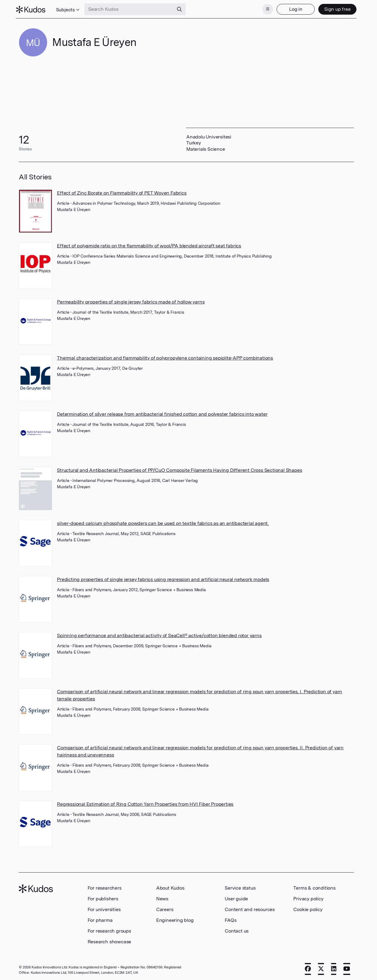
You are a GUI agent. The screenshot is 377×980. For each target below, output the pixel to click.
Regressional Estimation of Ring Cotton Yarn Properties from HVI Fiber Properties (145, 802)
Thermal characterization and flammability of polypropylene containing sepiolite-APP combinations (165, 356)
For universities (104, 908)
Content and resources (250, 908)
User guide (236, 897)
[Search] (182, 8)
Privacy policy (308, 897)
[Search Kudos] (132, 8)
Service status (240, 886)
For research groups (109, 929)
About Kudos (170, 886)
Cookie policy (308, 908)
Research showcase (110, 940)
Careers (165, 908)
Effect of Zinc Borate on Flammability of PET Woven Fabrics (122, 191)
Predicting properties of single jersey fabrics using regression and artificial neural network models (163, 578)
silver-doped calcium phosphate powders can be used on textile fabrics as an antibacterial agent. (163, 521)
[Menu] (265, 8)
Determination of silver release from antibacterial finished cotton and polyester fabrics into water (162, 412)
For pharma (100, 918)
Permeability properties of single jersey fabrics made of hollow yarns (131, 300)
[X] (321, 967)
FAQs (231, 918)
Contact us (237, 929)
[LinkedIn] (334, 967)
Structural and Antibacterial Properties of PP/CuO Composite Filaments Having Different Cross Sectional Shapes (179, 468)
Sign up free (335, 8)
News (162, 897)
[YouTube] (347, 967)
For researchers (105, 886)
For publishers (103, 897)
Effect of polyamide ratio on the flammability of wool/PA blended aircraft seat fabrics (149, 244)
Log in (293, 8)
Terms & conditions (314, 886)
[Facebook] (308, 967)
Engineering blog (175, 918)
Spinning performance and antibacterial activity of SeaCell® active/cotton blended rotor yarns (159, 634)
